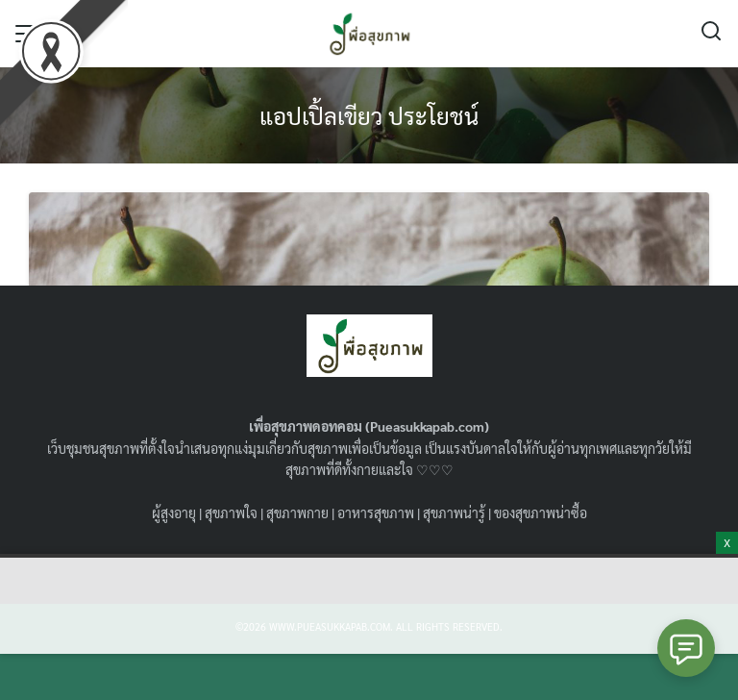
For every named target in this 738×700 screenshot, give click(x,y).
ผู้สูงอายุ (174, 512)
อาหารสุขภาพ (376, 512)
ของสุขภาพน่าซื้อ (541, 512)
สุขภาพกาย (297, 512)
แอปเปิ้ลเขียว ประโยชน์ (369, 115)
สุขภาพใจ (231, 512)
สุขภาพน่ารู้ (454, 512)
